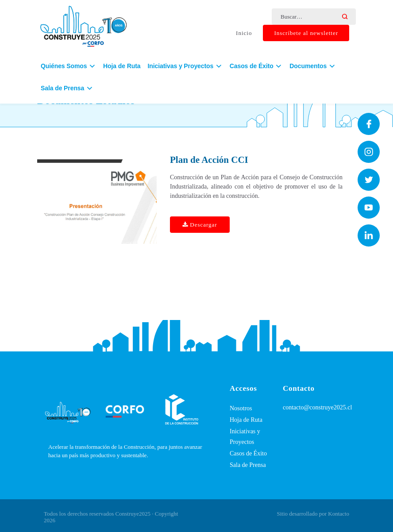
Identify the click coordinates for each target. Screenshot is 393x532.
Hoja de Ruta (122, 68)
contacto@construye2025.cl (317, 407)
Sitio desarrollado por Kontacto (313, 514)
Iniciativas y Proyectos (245, 437)
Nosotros (241, 408)
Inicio (244, 33)
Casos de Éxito (248, 453)
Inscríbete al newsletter (306, 33)
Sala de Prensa (248, 465)
